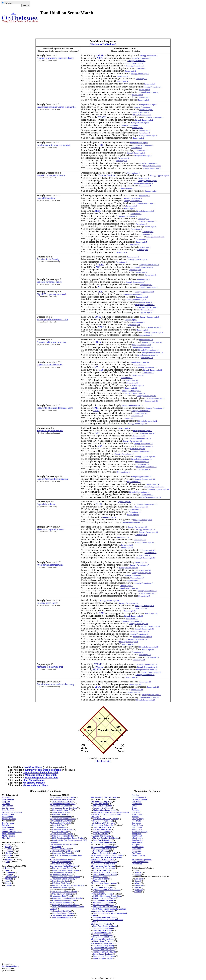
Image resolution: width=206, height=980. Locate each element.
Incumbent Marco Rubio (63, 860)
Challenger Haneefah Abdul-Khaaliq (67, 898)
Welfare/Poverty (138, 855)
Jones (8, 844)
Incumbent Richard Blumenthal (66, 851)
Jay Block (6, 804)
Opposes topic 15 (124, 502)
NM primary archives (34, 783)
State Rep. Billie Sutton (103, 930)
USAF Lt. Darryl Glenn (61, 849)
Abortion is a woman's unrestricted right (55, 58)
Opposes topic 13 (147, 446)
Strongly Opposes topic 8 (145, 292)
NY (92, 862)
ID (51, 887)
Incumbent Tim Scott (103, 924)
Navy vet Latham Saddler (63, 868)
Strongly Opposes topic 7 (136, 282)
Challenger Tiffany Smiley (104, 945)
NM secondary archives (35, 785)
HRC (100, 145)
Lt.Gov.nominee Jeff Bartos (104, 898)
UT (92, 933)
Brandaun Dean (59, 814)
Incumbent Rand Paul (62, 911)
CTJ (101, 370)
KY (51, 911)
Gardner (9, 853)
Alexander (9, 860)
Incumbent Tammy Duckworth (65, 892)
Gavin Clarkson (9, 829)
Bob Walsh (7, 825)
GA (51, 866)
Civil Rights (136, 802)
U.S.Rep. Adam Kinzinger (63, 894)
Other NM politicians (140, 862)
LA (51, 915)
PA (92, 894)
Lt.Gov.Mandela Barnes (103, 958)
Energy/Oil (136, 812)
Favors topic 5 (132, 206)
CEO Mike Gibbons (101, 879)
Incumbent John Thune (104, 928)
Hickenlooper (11, 877)
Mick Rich (6, 838)
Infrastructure (137, 838)
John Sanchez (8, 810)
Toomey (138, 875)
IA (51, 879)
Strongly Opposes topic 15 (147, 504)
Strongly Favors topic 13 (143, 431)
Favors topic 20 (153, 687)
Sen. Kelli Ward (59, 825)
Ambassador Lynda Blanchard (65, 808)
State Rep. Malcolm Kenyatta (105, 907)
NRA (99, 342)
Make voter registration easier (50, 529)
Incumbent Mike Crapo (62, 887)
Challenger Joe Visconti (62, 853)
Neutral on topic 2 (146, 110)
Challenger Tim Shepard (103, 821)
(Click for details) (103, 761)
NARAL (100, 55)
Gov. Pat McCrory (100, 834)
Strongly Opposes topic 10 (152, 342)
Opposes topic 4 (133, 173)
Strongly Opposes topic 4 (160, 175)
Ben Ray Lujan (8, 823)
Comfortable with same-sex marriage (54, 145)
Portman (139, 872)
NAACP (102, 117)
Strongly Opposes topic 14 (141, 476)
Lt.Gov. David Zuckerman (104, 941)
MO (92, 802)
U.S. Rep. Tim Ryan (101, 870)
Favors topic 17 (145, 570)
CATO (98, 433)
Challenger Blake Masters (63, 829)
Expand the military (46, 504)
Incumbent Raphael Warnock (65, 866)
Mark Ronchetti (8, 834)
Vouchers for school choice (49, 282)
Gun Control (137, 827)
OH (92, 866)
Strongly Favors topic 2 (140, 112)
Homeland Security (139, 832)
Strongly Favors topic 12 (155, 408)
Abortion (135, 795)
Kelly (7, 870)
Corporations (137, 804)
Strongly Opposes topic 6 (149, 265)
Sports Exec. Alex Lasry (103, 954)
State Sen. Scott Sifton (102, 806)
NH (92, 847)
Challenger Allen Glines (103, 935)
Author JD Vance (100, 877)
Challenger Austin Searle (103, 937)
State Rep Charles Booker (63, 913)
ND (92, 842)
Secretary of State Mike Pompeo (66, 905)
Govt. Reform (137, 825)
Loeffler (10, 849)
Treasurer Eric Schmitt (102, 808)
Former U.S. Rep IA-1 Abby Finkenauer (68, 885)
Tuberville (9, 868)
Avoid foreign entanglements (50, 565)
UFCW (98, 687)
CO (51, 844)
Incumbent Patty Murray (105, 943)
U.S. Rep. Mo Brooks (61, 806)
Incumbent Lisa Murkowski (64, 797)
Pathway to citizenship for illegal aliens (55, 408)
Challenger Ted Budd (102, 832)
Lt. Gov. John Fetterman (103, 905)
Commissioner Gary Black (63, 872)
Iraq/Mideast (137, 836)
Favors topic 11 (140, 365)
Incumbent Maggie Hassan (106, 847)
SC (92, 924)
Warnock (11, 872)
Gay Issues (136, 823)
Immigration (136, 834)
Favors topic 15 (135, 509)
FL (51, 860)
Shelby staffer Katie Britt (62, 810)
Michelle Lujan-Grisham (12, 812)
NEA (100, 287)
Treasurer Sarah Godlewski (104, 952)
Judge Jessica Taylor (61, 812)
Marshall (9, 879)
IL (51, 892)
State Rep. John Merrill (62, 817)
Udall (8, 857)
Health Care (137, 829)
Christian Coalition (107, 175)
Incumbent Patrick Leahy (104, 939)
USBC (96, 410)
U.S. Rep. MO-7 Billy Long (104, 823)
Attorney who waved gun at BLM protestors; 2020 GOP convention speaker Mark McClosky (110, 814)
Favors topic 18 (141, 608)
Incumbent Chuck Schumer (106, 862)
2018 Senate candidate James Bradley (68, 838)
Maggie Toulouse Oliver (12, 832)
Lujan (8, 881)
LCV (100, 292)
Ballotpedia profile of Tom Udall (41, 778)
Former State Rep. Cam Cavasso (66, 877)
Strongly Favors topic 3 (139, 143)
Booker (137, 887)
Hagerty (8, 883)
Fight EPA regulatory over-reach (52, 294)
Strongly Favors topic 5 (145, 211)
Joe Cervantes (8, 808)
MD (92, 797)
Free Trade (136, 821)
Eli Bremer (57, 847)
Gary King (6, 802)
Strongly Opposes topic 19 (147, 664)
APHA (98, 211)
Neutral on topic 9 (154, 327)
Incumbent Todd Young (62, 896)
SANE (99, 504)
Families (135, 817)
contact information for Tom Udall (41, 772)
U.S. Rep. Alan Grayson (62, 864)
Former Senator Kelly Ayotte (105, 853)
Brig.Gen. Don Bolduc (102, 849)
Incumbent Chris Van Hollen (106, 797)
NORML (98, 664)
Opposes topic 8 (142, 297)
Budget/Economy (139, 797)
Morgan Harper (99, 881)
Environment (137, 814)
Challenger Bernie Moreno (104, 868)
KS (51, 902)
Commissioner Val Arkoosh (104, 900)
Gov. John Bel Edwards (62, 917)
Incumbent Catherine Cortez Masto (109, 855)
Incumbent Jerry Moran (63, 902)
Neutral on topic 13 (148, 433)
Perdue (10, 851)
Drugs (134, 808)
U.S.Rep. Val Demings (61, 862)
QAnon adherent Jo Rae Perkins (107, 890)
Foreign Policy (137, 819)
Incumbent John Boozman (64, 819)
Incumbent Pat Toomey (104, 894)
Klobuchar (139, 885)
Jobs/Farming (137, 840)
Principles (136, 844)
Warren (138, 883)
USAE (101, 446)
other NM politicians (33, 780)
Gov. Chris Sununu (101, 851)
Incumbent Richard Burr (104, 825)
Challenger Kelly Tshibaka (63, 799)
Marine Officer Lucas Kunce (105, 810)
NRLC (100, 58)
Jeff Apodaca (8, 806)
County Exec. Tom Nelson (104, 950)
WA (92, 943)
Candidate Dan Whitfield (62, 821)
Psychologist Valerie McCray (64, 900)
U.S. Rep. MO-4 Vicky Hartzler (106, 819)
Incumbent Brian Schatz (63, 875)
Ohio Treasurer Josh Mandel (105, 875)
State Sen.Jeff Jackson (103, 840)
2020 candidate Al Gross (62, 802)
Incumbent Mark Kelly (62, 823)
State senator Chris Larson (104, 956)
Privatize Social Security (48, 259)
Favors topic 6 (121, 262)
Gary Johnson (8, 799)
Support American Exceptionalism (53, 479)
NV (92, 855)
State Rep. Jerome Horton (63, 836)
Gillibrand (139, 890)
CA (51, 834)
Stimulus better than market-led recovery (56, 684)
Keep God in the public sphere (51, 175)
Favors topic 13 (125, 428)
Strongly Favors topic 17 (141, 573)
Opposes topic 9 (131, 320)
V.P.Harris (139, 879)
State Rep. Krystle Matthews (105, 926)
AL (51, 804)
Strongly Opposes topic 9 (149, 317)
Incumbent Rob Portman (105, 866)
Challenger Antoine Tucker (104, 864)
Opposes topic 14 (134, 482)
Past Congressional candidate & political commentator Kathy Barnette (109, 910)
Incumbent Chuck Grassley (64, 879)
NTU (97, 367)
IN (51, 896)
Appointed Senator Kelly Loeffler (66, 870)
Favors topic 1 (141, 68)
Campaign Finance (139, 799)
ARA (101, 264)
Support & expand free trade (50, 431)
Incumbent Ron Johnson (104, 948)
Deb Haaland (8, 797)
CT (51, 851)
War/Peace (136, 853)
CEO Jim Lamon (59, 827)
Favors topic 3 (136, 148)
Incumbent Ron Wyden (104, 887)
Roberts (8, 855)
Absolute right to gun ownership (52, 342)
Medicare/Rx (137, 842)
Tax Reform (136, 849)
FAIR (96, 408)
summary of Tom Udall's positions (43, 770)
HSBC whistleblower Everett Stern (107, 896)
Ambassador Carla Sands (104, 902)
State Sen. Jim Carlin (61, 881)
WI (92, 948)
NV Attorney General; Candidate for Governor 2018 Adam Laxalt (107, 858)
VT (92, 939)
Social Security (138, 847)
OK (92, 883)
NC (92, 825)
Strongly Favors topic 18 (134, 616)
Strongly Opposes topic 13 (140, 438)
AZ (51, 823)
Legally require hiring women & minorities (57, 107)
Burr (137, 870)
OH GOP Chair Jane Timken (105, 872)
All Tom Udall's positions (142, 860)
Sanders (138, 892)
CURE (98, 317)
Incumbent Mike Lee (102, 933)
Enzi (7, 862)
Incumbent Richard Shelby (64, 804)
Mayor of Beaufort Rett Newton (106, 838)
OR (92, 887)
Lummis (9, 885)
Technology (136, 851)
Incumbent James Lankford (106, 883)
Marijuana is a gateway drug (50, 667)
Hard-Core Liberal (33, 767)
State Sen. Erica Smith (102, 827)
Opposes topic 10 (146, 340)
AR (51, 819)
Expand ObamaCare (46, 198)
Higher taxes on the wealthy (50, 365)
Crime (134, 806)
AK (51, 797)
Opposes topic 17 (137, 578)
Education (136, 810)
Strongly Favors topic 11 (147, 367)
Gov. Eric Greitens (101, 804)
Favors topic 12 (141, 413)
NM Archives (137, 864)
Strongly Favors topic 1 (149, 55)
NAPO (101, 327)
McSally (8, 847)
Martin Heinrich (8, 836)
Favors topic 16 (141, 535)
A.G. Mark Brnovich (60, 832)
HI (51, 875)
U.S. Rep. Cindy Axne (61, 883)
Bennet (138, 881)
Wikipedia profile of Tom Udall (40, 775)
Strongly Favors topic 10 (142, 345)
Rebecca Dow (8, 814)
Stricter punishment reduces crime (52, 319)
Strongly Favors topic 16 (148, 532)
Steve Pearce (8, 817)
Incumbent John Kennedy (64, 915)
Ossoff (10, 875)
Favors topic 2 (138, 128)
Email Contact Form (10, 966)
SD (92, 928)
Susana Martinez (9, 819)
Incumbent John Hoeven (105, 842)
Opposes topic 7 (144, 279)
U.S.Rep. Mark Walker (102, 829)
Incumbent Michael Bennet (65, 844)
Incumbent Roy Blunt (104, 802)
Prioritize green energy (47, 603)
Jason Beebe (99, 892)
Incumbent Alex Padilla (63, 834)
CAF (101, 613)
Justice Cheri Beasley (102, 836)
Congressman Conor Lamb (104, 917)
